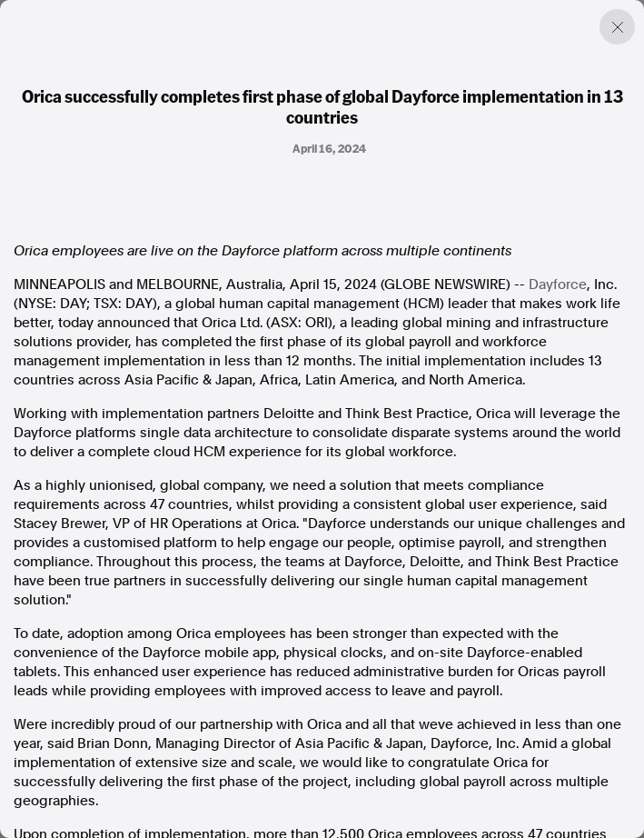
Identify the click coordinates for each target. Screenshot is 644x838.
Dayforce (558, 284)
